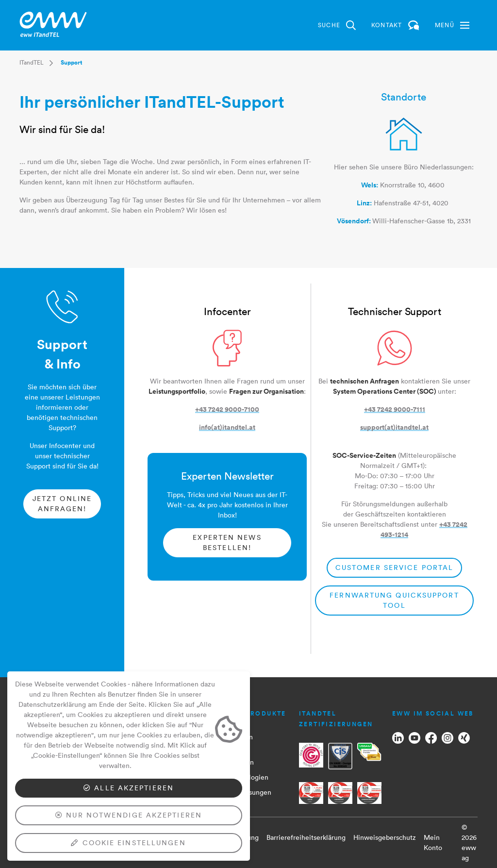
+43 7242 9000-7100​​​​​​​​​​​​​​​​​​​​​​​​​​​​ (227, 409)
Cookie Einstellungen (128, 843)
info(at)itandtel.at (227, 427)
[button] (452, 25)
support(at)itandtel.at (394, 427)
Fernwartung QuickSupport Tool (394, 600)
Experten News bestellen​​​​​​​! (227, 542)
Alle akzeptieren (129, 788)
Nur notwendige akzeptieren (129, 815)
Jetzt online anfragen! (62, 504)
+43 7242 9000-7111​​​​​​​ (395, 409)
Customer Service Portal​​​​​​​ (394, 568)
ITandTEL (32, 62)
